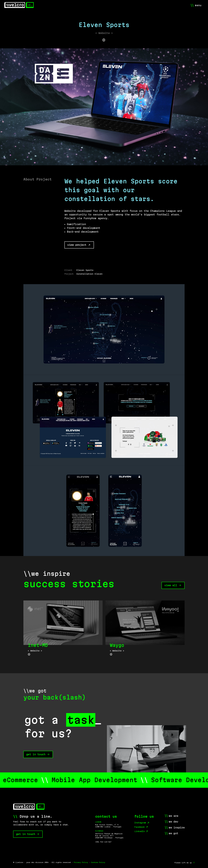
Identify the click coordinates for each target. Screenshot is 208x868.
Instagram (140, 823)
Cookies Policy (98, 862)
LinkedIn (140, 831)
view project (79, 245)
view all (173, 585)
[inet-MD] (63, 630)
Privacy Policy (81, 862)
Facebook (140, 827)
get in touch (36, 754)
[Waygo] (145, 630)
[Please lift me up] (185, 863)
